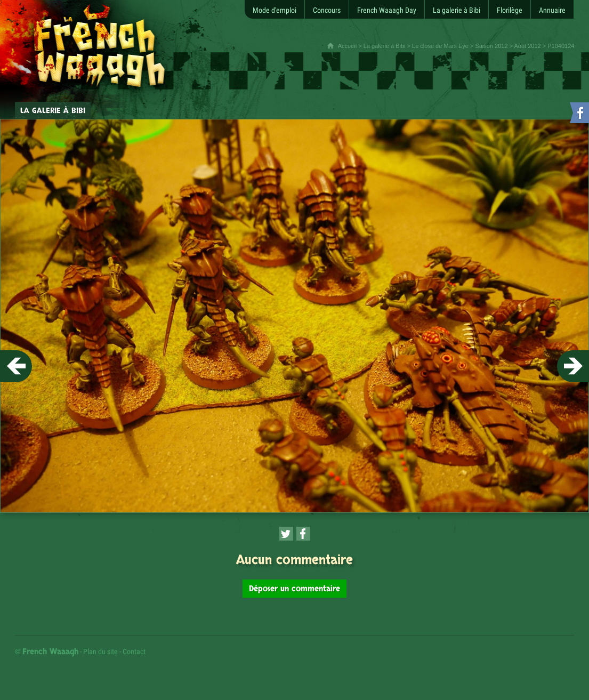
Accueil (347, 46)
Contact (134, 651)
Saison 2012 (491, 46)
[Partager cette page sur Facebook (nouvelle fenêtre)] (303, 534)
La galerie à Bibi (385, 46)
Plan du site (100, 651)
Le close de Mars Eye (440, 46)
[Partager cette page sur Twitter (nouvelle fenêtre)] (286, 534)
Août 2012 (528, 46)
